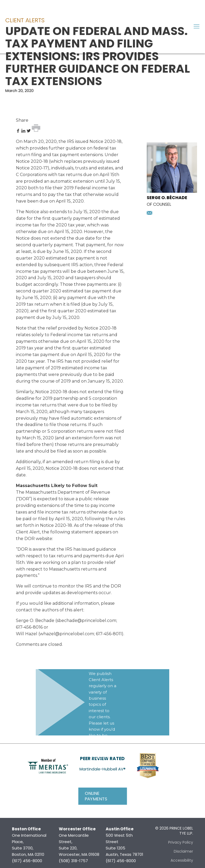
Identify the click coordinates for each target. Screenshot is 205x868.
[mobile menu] (197, 27)
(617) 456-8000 (27, 861)
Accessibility (182, 860)
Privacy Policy (181, 842)
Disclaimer (183, 851)
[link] (48, 766)
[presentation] (172, 191)
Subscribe (100, 757)
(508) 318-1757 (73, 861)
